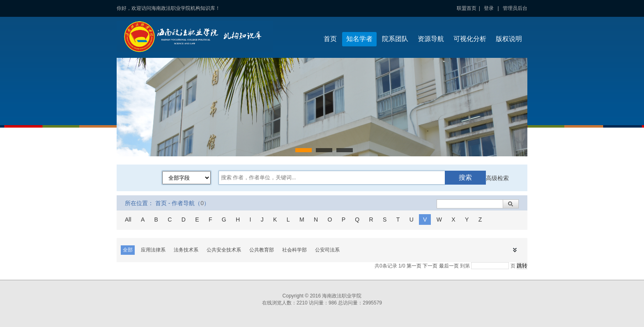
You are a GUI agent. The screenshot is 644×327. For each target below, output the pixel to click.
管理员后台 (515, 8)
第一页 (414, 266)
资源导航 (431, 39)
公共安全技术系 (224, 250)
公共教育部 (262, 250)
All (128, 220)
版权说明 (509, 39)
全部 (128, 250)
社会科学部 (294, 250)
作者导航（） (191, 203)
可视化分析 (470, 39)
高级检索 (497, 178)
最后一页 (449, 266)
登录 (489, 8)
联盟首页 (467, 8)
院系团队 (395, 39)
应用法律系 (153, 250)
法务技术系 (186, 250)
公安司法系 (327, 250)
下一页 (430, 266)
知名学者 (359, 39)
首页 (330, 39)
